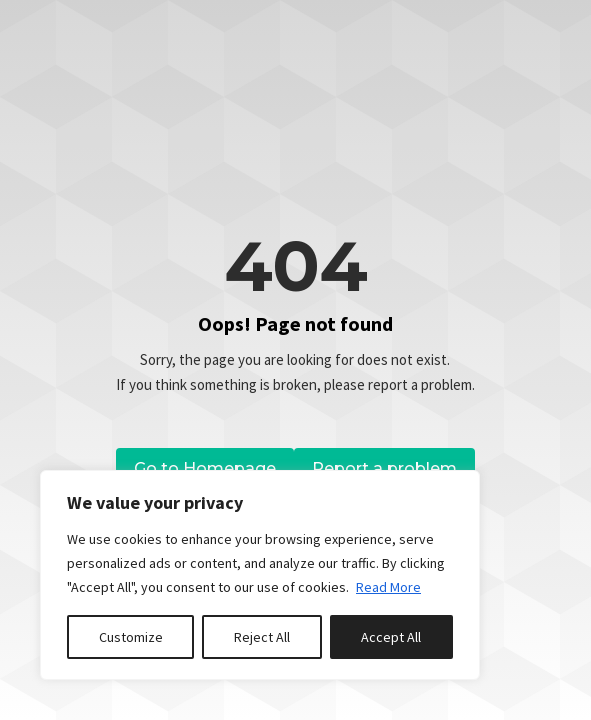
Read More (388, 587)
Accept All (391, 637)
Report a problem (384, 468)
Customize (131, 637)
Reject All (262, 637)
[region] (260, 575)
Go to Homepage (205, 468)
